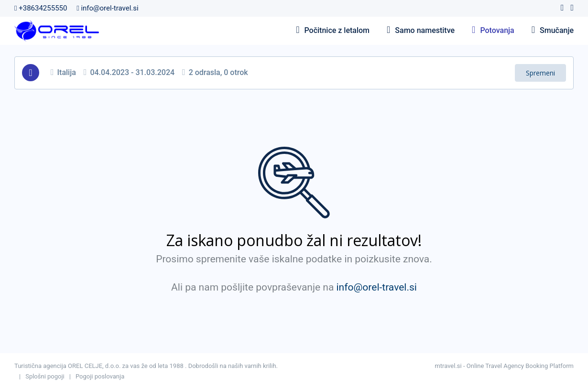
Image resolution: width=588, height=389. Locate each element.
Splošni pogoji (45, 376)
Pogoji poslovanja (100, 376)
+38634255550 (41, 8)
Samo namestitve (421, 31)
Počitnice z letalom (333, 31)
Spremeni (540, 73)
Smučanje (553, 31)
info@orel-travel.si (107, 8)
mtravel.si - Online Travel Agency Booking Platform (504, 366)
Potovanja (493, 31)
